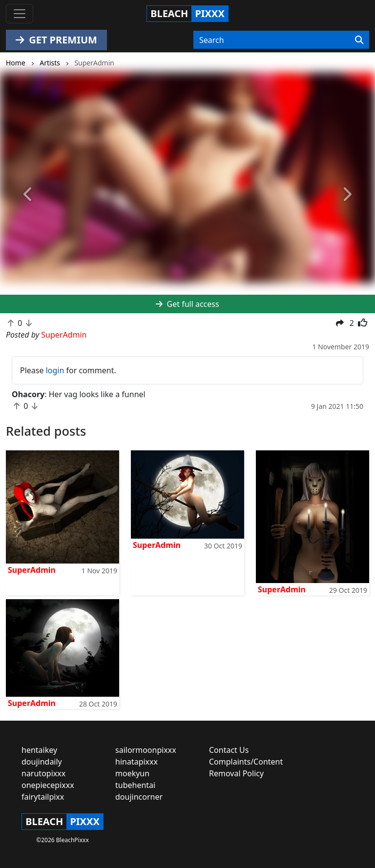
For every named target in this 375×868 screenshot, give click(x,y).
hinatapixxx (136, 762)
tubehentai (135, 785)
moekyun (132, 773)
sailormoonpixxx (146, 750)
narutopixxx (43, 773)
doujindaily (42, 762)
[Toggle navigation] (20, 14)
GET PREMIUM (56, 40)
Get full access (187, 304)
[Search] (359, 40)
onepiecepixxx (48, 785)
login (55, 370)
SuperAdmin (32, 570)
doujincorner (139, 797)
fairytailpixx (43, 797)
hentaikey (39, 750)
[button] (28, 195)
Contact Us (229, 750)
